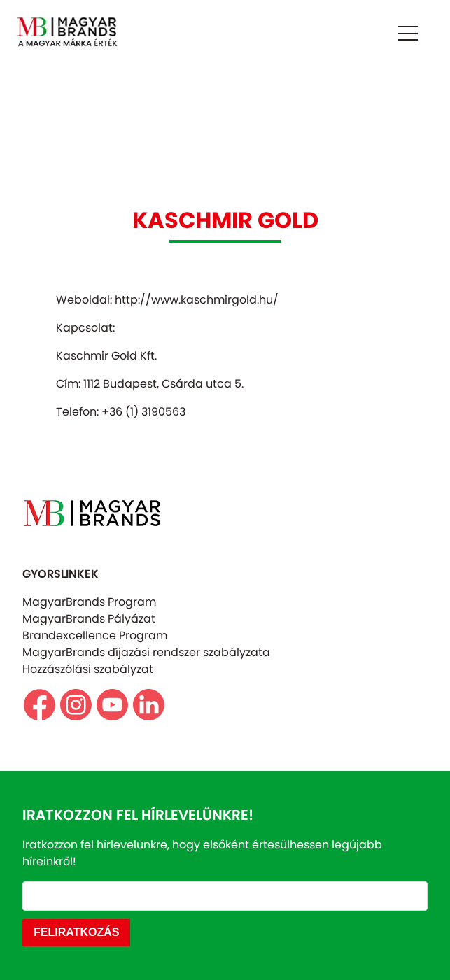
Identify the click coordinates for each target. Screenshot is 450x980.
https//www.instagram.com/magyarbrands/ (76, 705)
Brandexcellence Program (95, 635)
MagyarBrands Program (89, 602)
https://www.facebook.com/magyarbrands (40, 705)
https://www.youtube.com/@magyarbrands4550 (112, 705)
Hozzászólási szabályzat (88, 669)
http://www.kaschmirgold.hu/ (197, 300)
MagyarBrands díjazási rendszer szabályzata (146, 652)
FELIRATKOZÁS (76, 932)
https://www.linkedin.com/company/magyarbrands (149, 705)
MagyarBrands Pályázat (89, 619)
